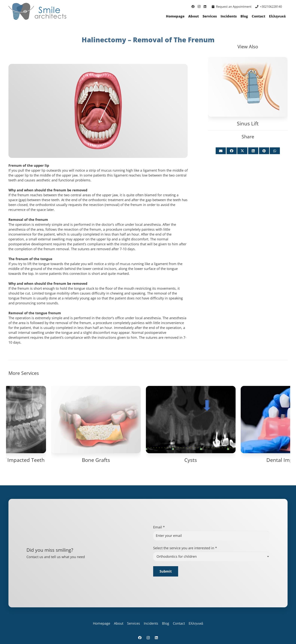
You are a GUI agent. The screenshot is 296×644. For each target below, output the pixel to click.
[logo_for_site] (37, 11)
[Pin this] (264, 151)
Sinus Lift (248, 123)
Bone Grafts (243, 460)
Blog (166, 623)
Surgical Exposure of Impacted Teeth (148, 460)
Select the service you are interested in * (185, 548)
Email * (159, 527)
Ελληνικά (196, 623)
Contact (179, 623)
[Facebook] (193, 7)
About (119, 623)
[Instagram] (199, 7)
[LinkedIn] (205, 7)
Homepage (102, 623)
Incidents (151, 623)
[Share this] (232, 151)
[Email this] (221, 151)
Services (134, 623)
